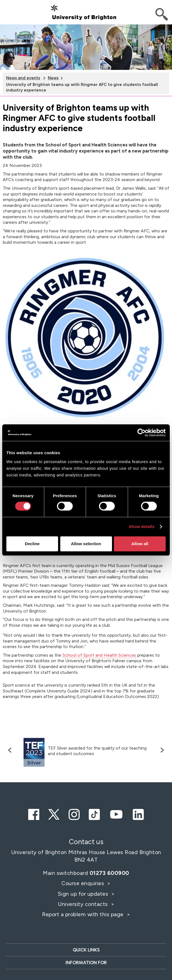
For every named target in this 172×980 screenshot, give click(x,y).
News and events (23, 78)
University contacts (83, 904)
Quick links (86, 950)
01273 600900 (109, 873)
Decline (32, 544)
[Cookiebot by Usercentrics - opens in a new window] (141, 433)
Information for (86, 963)
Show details (142, 526)
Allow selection (86, 544)
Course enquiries (84, 883)
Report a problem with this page (84, 914)
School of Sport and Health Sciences (99, 655)
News (53, 78)
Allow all (140, 544)
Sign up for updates (84, 894)
